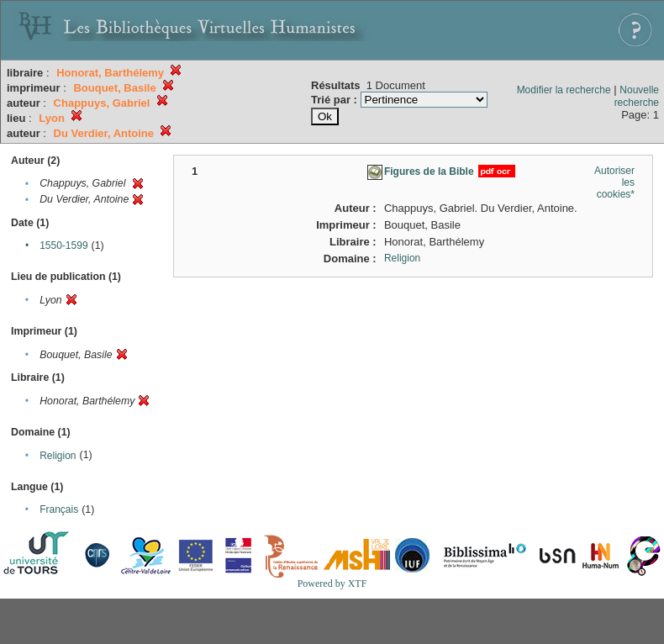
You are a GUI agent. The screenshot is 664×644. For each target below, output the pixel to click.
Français (59, 509)
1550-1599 (63, 245)
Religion (58, 456)
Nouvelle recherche (637, 96)
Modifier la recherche (564, 90)
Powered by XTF (332, 583)
